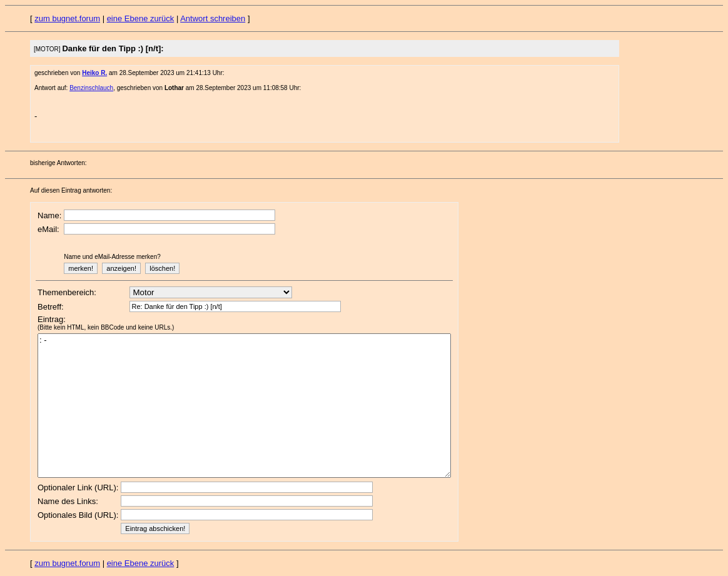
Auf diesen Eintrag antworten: (71, 190)
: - (244, 406)
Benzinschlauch (91, 88)
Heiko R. (94, 73)
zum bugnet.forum (67, 18)
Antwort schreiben (213, 18)
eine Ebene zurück (141, 18)
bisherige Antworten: (58, 163)
